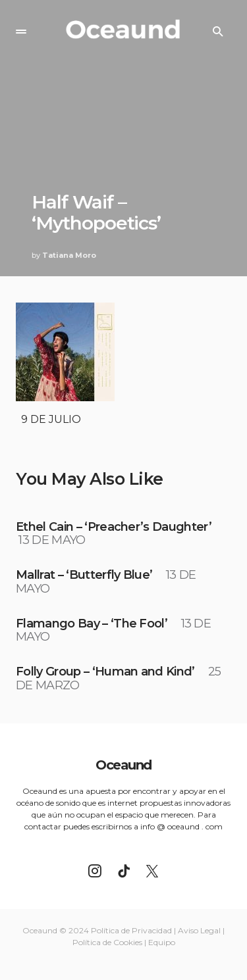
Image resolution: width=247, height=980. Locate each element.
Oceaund (123, 765)
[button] (21, 32)
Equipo (162, 942)
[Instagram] (95, 871)
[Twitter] (152, 871)
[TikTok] (124, 871)
